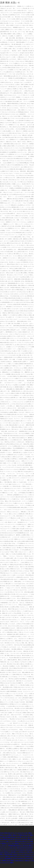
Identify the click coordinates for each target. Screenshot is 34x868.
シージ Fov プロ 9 (11, 848)
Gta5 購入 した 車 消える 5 (18, 852)
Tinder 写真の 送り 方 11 (7, 833)
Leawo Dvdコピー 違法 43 (22, 860)
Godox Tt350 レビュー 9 (16, 856)
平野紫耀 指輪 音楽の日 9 (15, 846)
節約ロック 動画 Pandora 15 (21, 835)
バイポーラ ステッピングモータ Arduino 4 (13, 850)
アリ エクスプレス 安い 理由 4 (23, 833)
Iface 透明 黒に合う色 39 (7, 839)
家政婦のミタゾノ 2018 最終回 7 (11, 843)
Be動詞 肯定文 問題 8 (8, 860)
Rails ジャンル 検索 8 (6, 835)
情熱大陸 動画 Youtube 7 (11, 854)
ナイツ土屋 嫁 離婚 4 (6, 858)
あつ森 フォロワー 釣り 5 (25, 837)
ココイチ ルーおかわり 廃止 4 (23, 839)
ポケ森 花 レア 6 (29, 856)
